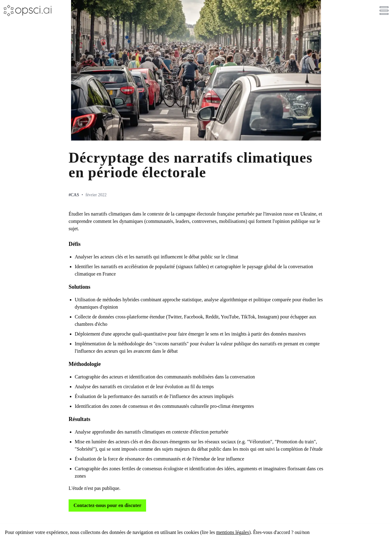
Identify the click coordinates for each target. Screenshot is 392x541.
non (306, 532)
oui (298, 532)
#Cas (74, 195)
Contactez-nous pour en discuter (107, 505)
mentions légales (233, 532)
